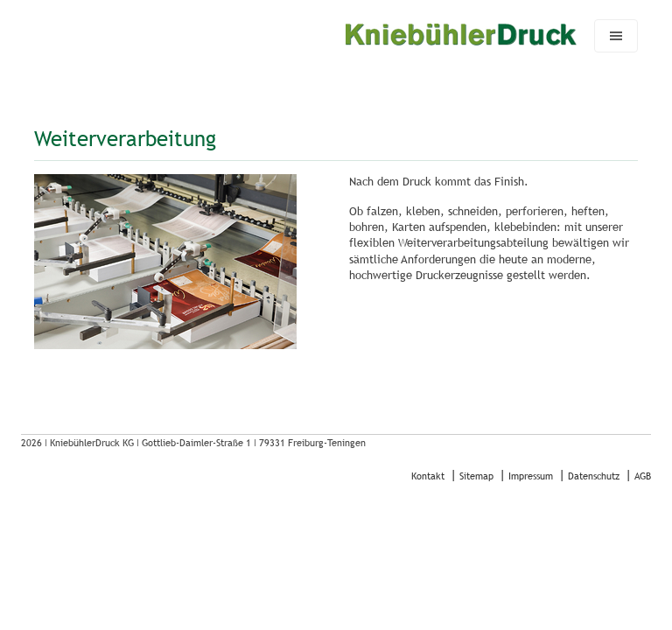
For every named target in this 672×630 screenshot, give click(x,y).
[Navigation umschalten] (616, 36)
